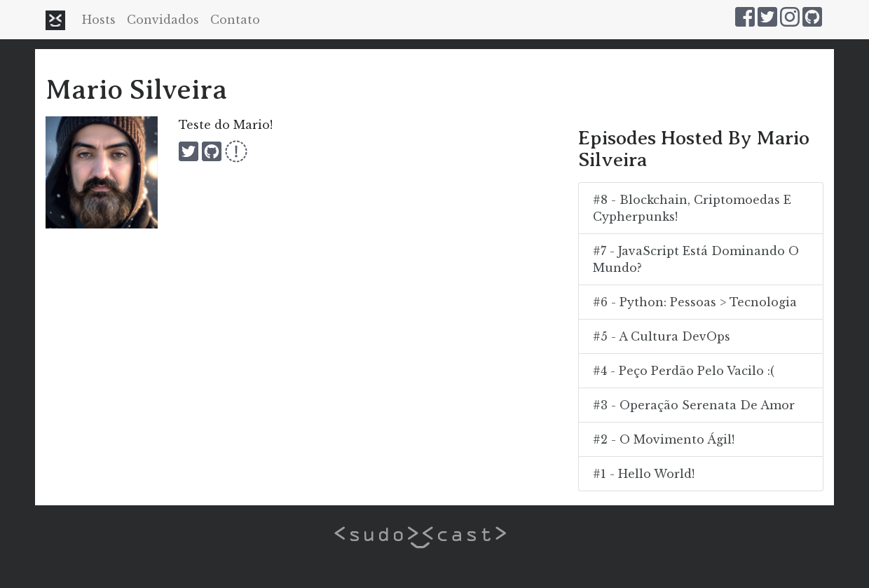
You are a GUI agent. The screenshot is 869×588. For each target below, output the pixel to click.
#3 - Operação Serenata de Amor (694, 405)
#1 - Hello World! (644, 474)
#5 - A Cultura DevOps (662, 336)
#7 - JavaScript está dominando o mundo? (696, 259)
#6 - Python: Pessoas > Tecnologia (695, 302)
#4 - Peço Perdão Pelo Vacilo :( (684, 371)
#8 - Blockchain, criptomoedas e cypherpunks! (692, 208)
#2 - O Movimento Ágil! (664, 439)
